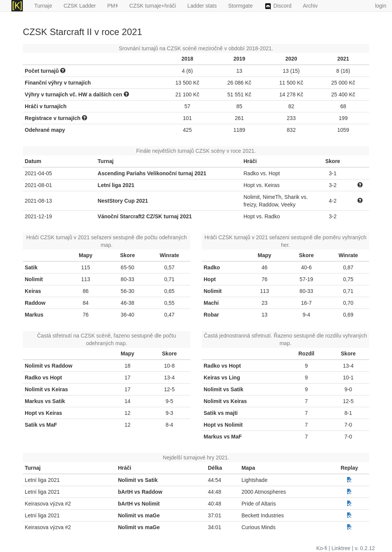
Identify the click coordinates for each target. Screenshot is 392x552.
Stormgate (240, 6)
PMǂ (113, 6)
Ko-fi (322, 548)
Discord (278, 6)
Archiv (310, 6)
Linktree (341, 548)
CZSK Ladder (80, 6)
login (381, 6)
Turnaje (43, 6)
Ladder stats (202, 6)
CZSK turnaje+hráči (153, 6)
